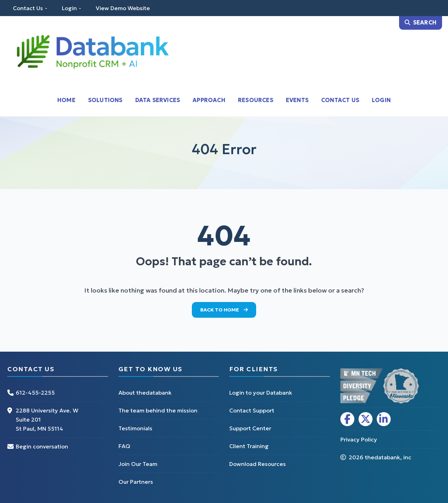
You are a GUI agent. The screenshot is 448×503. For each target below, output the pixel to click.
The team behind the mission (158, 410)
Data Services (158, 100)
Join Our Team (138, 464)
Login (69, 8)
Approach (209, 100)
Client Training (249, 446)
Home (66, 100)
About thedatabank (145, 393)
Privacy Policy (359, 439)
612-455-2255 (35, 393)
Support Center (250, 428)
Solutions (105, 100)
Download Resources (258, 464)
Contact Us (28, 8)
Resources (256, 100)
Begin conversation (42, 446)
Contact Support (252, 410)
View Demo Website (123, 8)
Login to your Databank (261, 393)
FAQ (124, 446)
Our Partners (136, 482)
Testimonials (135, 428)
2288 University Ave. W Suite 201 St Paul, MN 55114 (47, 419)
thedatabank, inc (388, 457)
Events (297, 100)
